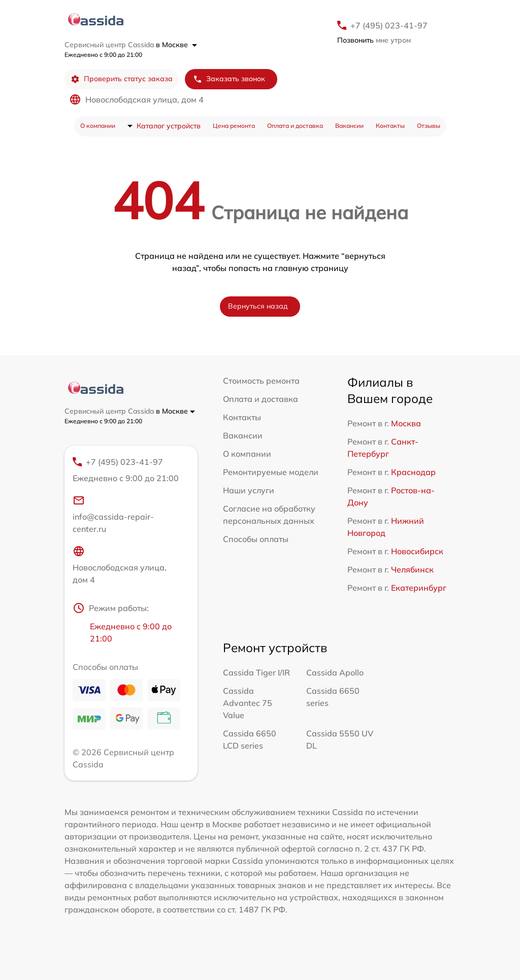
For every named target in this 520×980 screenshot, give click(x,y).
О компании (98, 126)
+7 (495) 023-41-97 (389, 25)
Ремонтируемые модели (271, 472)
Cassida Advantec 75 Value (248, 703)
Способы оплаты (256, 539)
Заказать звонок (229, 79)
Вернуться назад (258, 306)
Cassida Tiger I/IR (256, 672)
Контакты (390, 126)
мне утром (374, 40)
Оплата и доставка (295, 126)
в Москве (176, 45)
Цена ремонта (234, 126)
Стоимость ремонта (261, 381)
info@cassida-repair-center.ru (113, 514)
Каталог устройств (169, 126)
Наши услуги (249, 490)
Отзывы (429, 126)
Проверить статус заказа (122, 79)
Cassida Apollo (335, 672)
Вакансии (349, 126)
